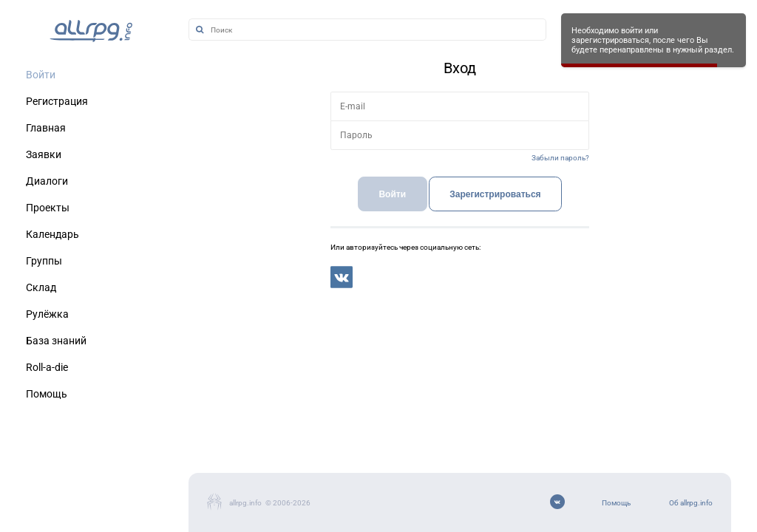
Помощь (616, 503)
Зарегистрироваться (495, 194)
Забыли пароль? (560, 158)
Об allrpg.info (691, 503)
